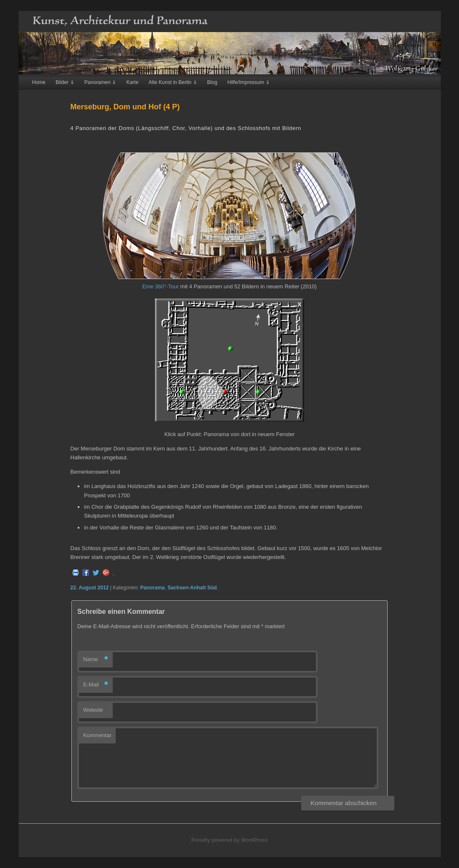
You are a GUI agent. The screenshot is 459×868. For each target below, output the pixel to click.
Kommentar (97, 735)
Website (93, 710)
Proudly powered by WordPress (229, 840)
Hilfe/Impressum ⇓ (249, 82)
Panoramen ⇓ (100, 82)
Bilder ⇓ (65, 82)
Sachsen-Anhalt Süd (192, 588)
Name (96, 660)
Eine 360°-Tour (160, 286)
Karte (132, 82)
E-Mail (96, 685)
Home (39, 82)
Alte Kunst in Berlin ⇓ (173, 82)
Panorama (152, 588)
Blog (212, 82)
